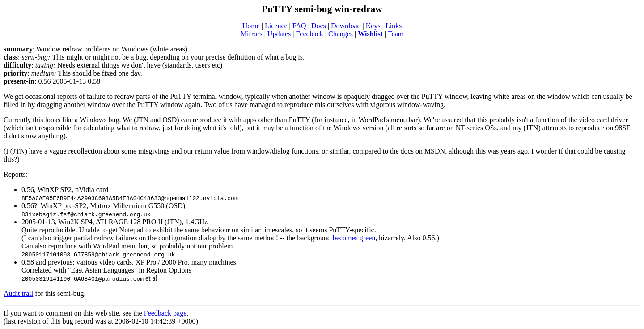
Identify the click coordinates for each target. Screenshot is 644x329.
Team (396, 34)
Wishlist (370, 34)
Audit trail (18, 293)
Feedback (309, 34)
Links (394, 26)
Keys (373, 26)
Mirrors (252, 34)
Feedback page (165, 313)
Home (251, 26)
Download (346, 26)
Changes (341, 34)
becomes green (354, 238)
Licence (276, 26)
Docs (319, 26)
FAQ (299, 26)
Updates (279, 34)
